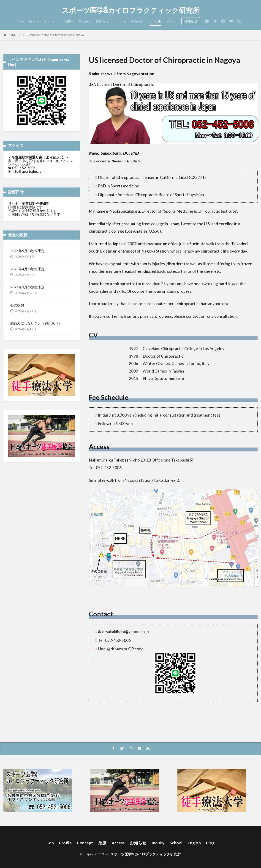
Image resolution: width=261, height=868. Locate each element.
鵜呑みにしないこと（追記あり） (36, 323)
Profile (34, 21)
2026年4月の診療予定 (27, 269)
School (136, 21)
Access (84, 21)
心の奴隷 (17, 305)
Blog (170, 21)
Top (21, 21)
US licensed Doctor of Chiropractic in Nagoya (54, 35)
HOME (12, 35)
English (155, 21)
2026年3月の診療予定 (27, 287)
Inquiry (120, 21)
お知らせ (102, 21)
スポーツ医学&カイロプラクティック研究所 (131, 10)
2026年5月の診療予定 (27, 251)
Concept (52, 21)
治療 (68, 21)
